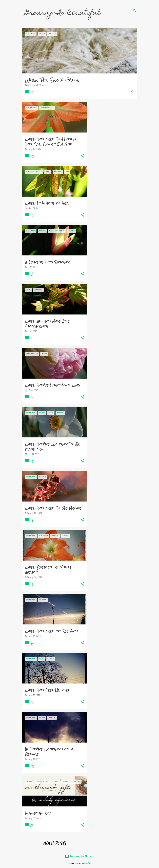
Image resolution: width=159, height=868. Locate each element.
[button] (132, 92)
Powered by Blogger (79, 856)
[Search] (135, 11)
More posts (55, 843)
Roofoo (88, 863)
